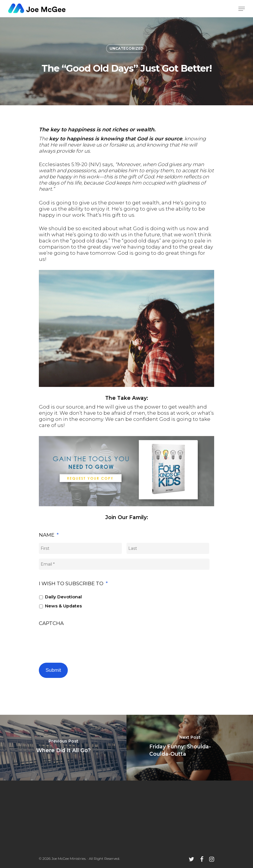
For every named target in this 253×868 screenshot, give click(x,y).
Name (49, 535)
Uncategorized (126, 48)
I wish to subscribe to (73, 583)
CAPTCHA (51, 623)
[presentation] (83, 642)
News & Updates (63, 606)
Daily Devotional (63, 597)
